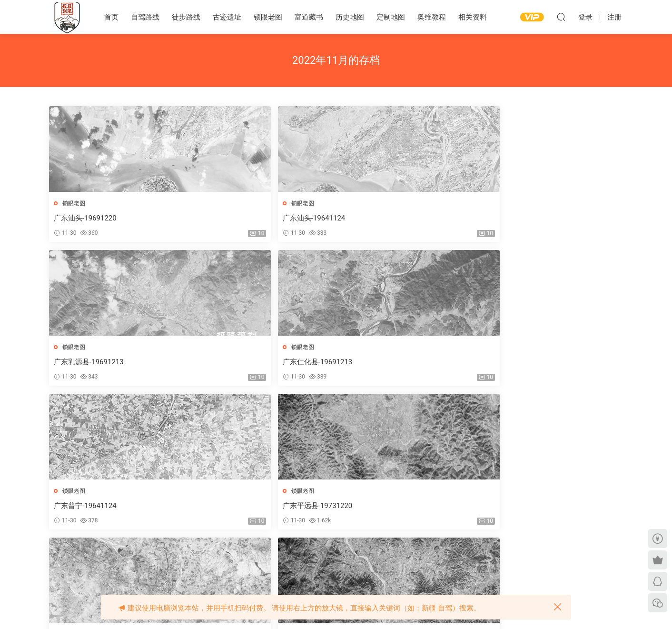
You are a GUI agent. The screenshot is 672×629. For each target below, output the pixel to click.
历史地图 (350, 17)
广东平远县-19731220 (235, 363)
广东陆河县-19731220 (526, 363)
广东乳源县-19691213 (380, 218)
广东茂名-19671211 (377, 363)
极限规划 (67, 17)
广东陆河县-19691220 (90, 509)
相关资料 (473, 17)
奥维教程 (432, 17)
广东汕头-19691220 (87, 218)
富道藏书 (309, 17)
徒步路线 (186, 17)
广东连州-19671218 (522, 509)
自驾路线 (145, 17)
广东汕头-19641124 (232, 218)
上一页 (258, 558)
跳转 (420, 558)
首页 (111, 17)
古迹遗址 (227, 17)
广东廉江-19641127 (377, 509)
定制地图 (391, 17)
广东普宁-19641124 (87, 363)
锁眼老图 (268, 17)
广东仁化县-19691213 (526, 218)
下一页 (372, 558)
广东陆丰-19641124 (232, 509)
